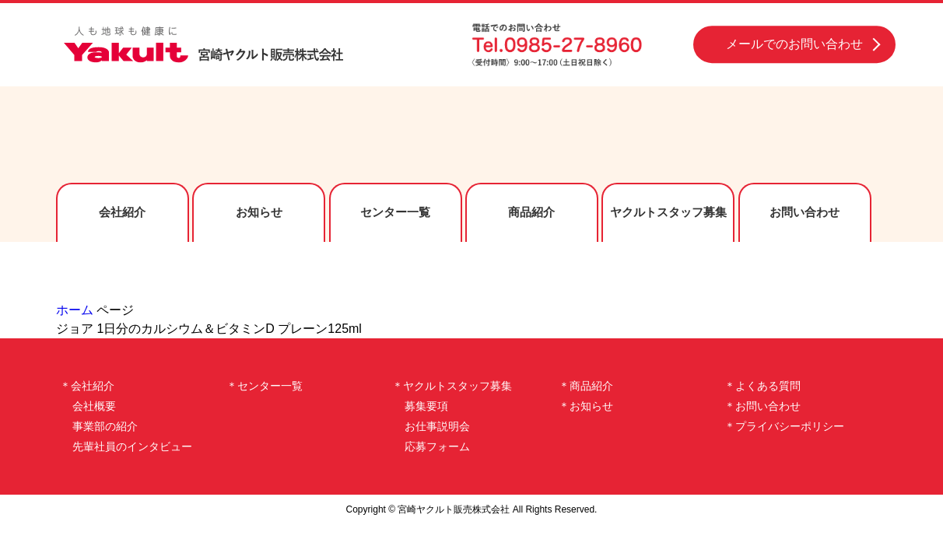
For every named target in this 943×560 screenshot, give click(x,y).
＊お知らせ (586, 406)
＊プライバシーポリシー (784, 426)
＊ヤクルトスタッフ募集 (452, 386)
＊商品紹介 (586, 386)
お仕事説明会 (437, 426)
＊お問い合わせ (762, 406)
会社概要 (94, 406)
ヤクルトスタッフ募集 (668, 212)
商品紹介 (531, 212)
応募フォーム (437, 446)
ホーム (75, 310)
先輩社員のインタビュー (132, 446)
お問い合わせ (805, 212)
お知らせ (259, 212)
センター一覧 (395, 212)
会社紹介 (122, 212)
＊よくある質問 (762, 386)
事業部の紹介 (105, 426)
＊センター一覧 (265, 386)
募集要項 (426, 406)
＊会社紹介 (87, 386)
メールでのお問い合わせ (794, 44)
